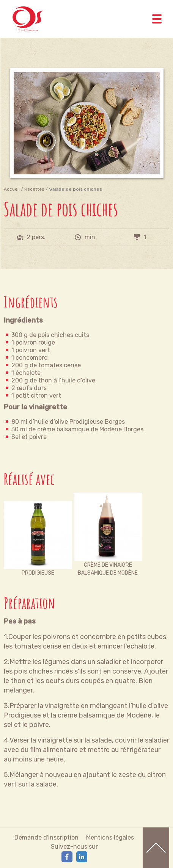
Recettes (34, 189)
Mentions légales (110, 837)
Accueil (12, 189)
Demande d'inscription (46, 837)
